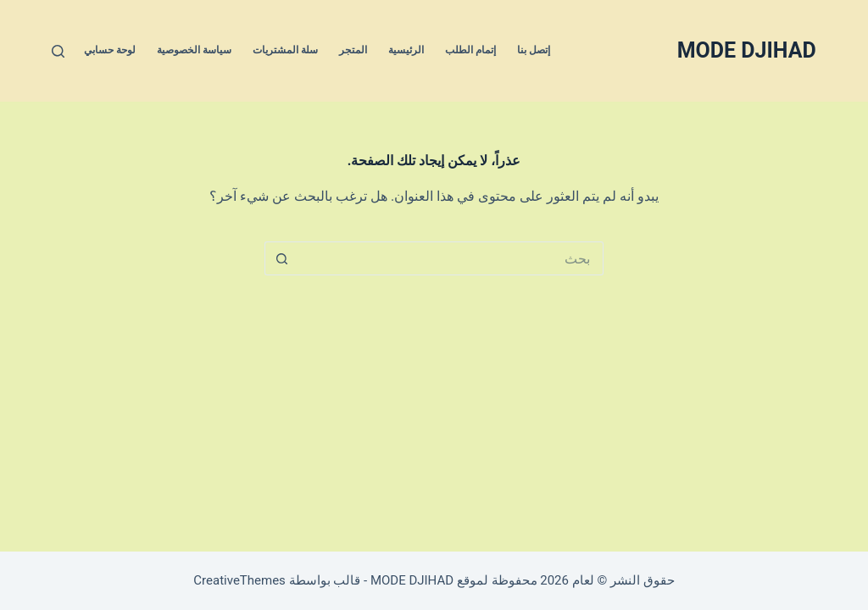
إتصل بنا (534, 50)
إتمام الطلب (470, 50)
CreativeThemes (239, 580)
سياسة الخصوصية (194, 50)
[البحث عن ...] (451, 258)
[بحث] (58, 51)
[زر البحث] (281, 258)
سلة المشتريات (285, 50)
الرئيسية (406, 50)
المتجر (353, 50)
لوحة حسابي (110, 50)
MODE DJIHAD (747, 50)
